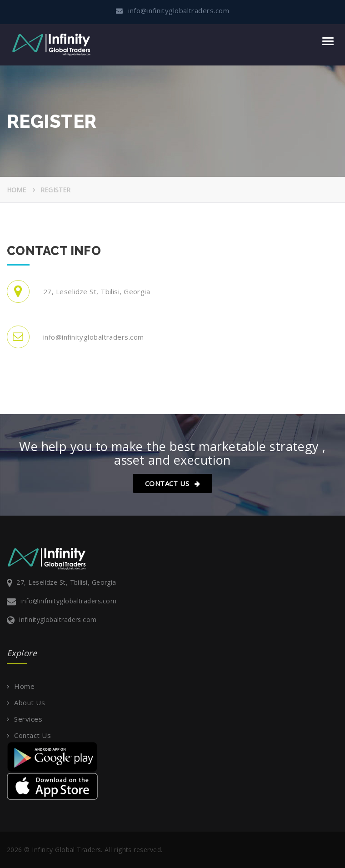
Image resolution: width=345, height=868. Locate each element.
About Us (30, 702)
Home (17, 190)
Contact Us (172, 483)
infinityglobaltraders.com (58, 620)
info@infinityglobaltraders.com (68, 601)
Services (28, 719)
